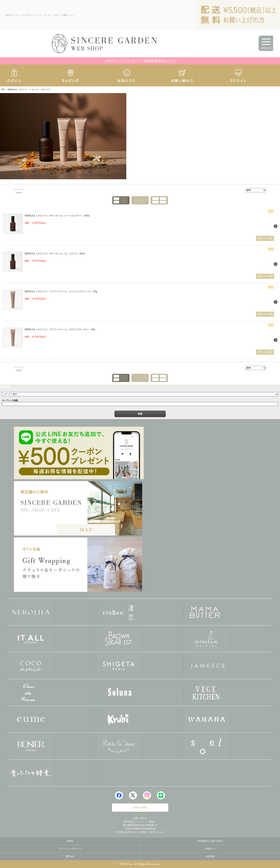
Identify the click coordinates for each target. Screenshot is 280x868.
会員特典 (210, 856)
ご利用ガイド (210, 848)
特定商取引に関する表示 (210, 841)
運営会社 (70, 856)
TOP (3, 90)
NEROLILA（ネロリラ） (18, 90)
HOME (70, 841)
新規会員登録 (140, 807)
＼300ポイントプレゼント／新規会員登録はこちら (140, 61)
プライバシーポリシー (70, 848)
